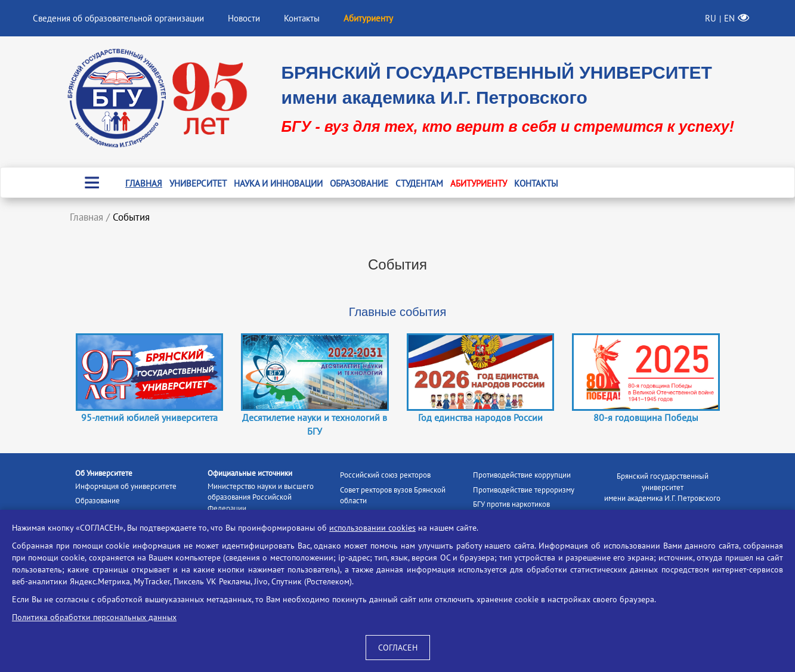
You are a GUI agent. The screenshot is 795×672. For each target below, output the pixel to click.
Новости (244, 18)
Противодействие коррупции (522, 475)
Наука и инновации (278, 183)
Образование (359, 183)
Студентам (419, 183)
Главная (144, 183)
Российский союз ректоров (385, 475)
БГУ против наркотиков (511, 504)
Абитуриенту (479, 183)
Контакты (302, 18)
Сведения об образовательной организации (118, 18)
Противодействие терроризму (524, 490)
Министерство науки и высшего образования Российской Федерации (261, 497)
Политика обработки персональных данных (94, 617)
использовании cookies (372, 528)
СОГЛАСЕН (398, 648)
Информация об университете (126, 486)
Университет (198, 183)
